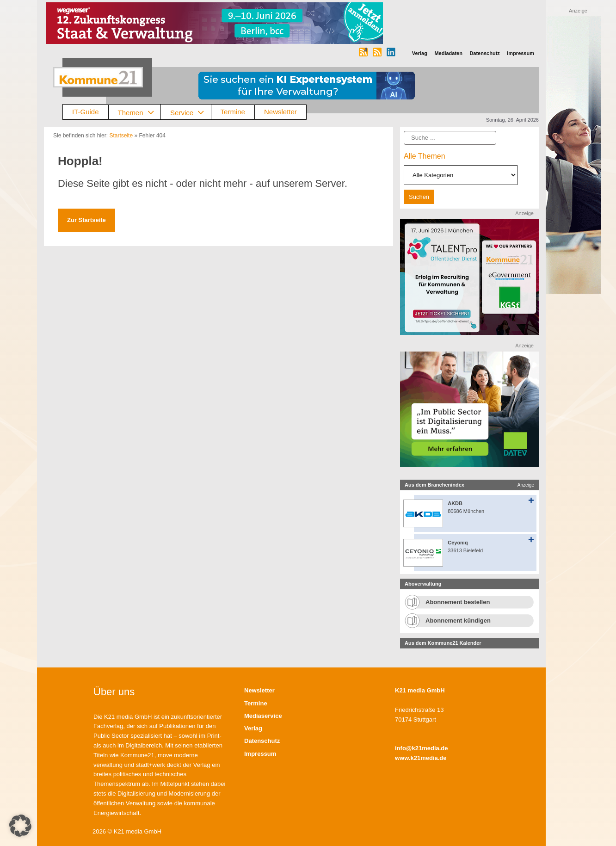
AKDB (455, 503)
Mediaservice (263, 716)
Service (191, 112)
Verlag (253, 728)
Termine (233, 112)
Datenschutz (262, 741)
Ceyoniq (458, 543)
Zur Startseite (86, 220)
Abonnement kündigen (458, 621)
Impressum (260, 754)
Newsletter (280, 112)
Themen (139, 112)
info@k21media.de (422, 748)
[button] (20, 826)
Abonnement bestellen (458, 602)
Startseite (121, 136)
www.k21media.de (421, 758)
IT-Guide (86, 112)
